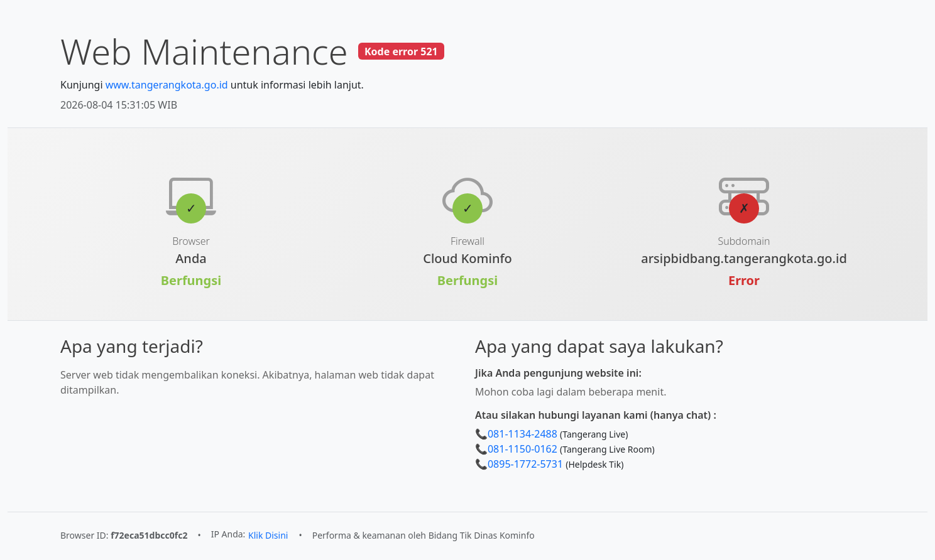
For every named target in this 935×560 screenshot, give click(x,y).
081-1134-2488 (522, 434)
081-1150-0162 (522, 449)
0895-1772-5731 (525, 464)
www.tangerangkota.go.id (167, 85)
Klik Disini (268, 535)
